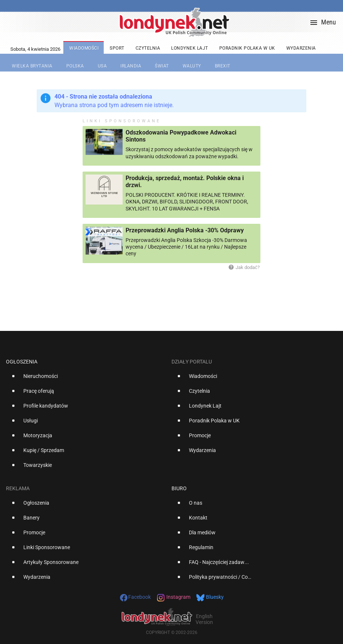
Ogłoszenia (22, 362)
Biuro (179, 488)
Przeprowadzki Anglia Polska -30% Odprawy (185, 230)
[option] (86, 379)
